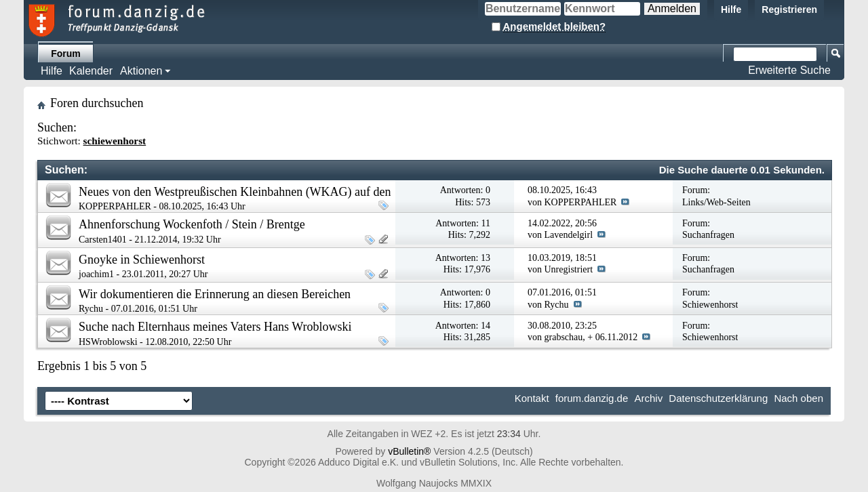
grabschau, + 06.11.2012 (591, 337)
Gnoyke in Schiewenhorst (142, 260)
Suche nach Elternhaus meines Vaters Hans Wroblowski (215, 327)
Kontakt (532, 398)
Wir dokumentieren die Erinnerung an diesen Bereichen (215, 294)
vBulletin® (409, 451)
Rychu (91, 309)
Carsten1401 (103, 240)
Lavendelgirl (569, 235)
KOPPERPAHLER (115, 206)
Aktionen (141, 71)
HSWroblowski (108, 342)
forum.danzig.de (592, 398)
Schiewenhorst (710, 305)
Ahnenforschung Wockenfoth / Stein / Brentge (192, 224)
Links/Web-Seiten (716, 202)
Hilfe (731, 9)
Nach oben (798, 398)
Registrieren (789, 9)
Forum (66, 54)
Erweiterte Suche (789, 70)
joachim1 (96, 274)
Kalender (91, 71)
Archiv (648, 398)
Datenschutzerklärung (718, 398)
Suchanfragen (708, 235)
